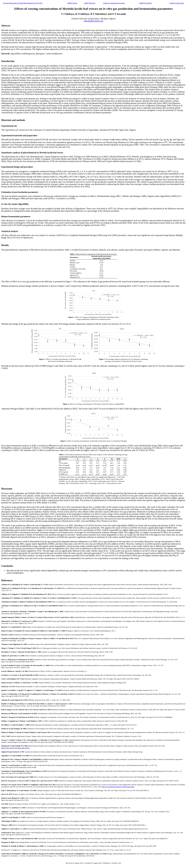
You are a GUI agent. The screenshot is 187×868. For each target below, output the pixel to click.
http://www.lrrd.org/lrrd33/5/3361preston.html (118, 787)
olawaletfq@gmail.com (93, 21)
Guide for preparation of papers (114, 3)
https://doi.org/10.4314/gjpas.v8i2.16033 (15, 748)
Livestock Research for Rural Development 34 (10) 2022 (23, 3)
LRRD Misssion (90, 3)
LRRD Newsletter (146, 3)
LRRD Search (72, 3)
